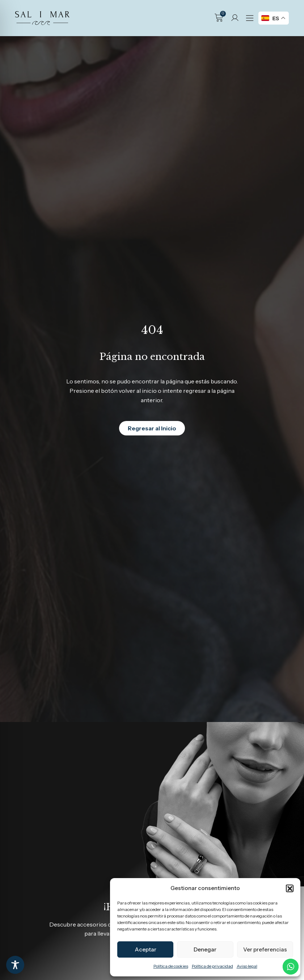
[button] (290, 888)
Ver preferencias (265, 949)
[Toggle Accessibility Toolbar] (15, 965)
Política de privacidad (212, 966)
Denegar (205, 949)
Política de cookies (171, 966)
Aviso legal (247, 966)
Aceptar (145, 949)
